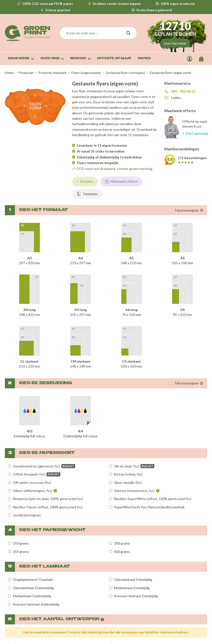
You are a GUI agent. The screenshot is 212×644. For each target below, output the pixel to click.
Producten (26, 73)
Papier (144, 59)
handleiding (81, 135)
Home (9, 73)
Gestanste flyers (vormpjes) (125, 73)
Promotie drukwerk (52, 73)
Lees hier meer (175, 43)
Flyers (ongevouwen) (86, 73)
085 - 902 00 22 (183, 91)
